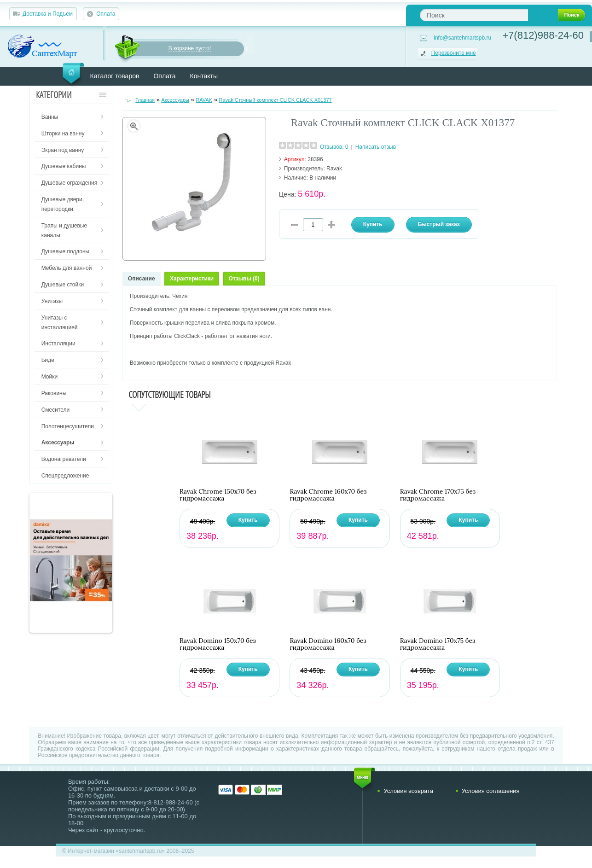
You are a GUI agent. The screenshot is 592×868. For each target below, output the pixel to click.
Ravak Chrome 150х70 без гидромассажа (218, 495)
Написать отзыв (376, 147)
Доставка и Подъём (48, 14)
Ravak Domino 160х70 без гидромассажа (328, 644)
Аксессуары (175, 100)
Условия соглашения (491, 791)
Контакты (204, 76)
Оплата (106, 14)
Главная (145, 100)
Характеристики (192, 279)
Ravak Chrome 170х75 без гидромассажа (438, 495)
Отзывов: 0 (334, 147)
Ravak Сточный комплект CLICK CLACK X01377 (276, 100)
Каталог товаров (115, 76)
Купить (248, 520)
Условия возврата (408, 791)
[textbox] (474, 15)
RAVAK (204, 100)
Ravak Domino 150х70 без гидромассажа (218, 644)
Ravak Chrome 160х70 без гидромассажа (328, 495)
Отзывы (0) (244, 279)
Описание (142, 279)
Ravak (334, 169)
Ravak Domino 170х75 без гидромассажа (438, 644)
